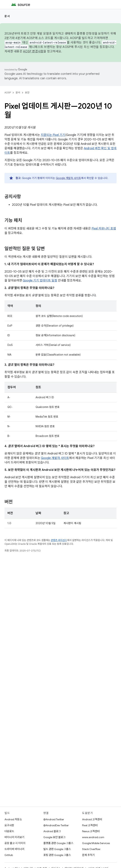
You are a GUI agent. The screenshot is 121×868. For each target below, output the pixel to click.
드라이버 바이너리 (14, 849)
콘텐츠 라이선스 (59, 540)
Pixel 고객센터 (90, 825)
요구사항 (9, 825)
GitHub (9, 855)
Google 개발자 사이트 (68, 178)
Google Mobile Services (96, 843)
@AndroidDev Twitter (56, 825)
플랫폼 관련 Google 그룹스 (58, 843)
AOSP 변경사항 (33, 51)
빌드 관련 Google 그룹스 (57, 849)
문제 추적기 (88, 855)
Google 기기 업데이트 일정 (40, 281)
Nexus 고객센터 (91, 831)
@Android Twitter (54, 819)
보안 (27, 93)
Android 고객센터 (92, 819)
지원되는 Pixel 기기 (53, 135)
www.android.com (93, 837)
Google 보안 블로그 (54, 837)
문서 (7, 16)
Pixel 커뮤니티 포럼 (104, 229)
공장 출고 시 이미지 (15, 843)
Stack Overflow (91, 849)
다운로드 (9, 831)
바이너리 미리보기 (14, 837)
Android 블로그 (52, 831)
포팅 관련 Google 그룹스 (57, 855)
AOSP (8, 93)
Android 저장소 (13, 819)
